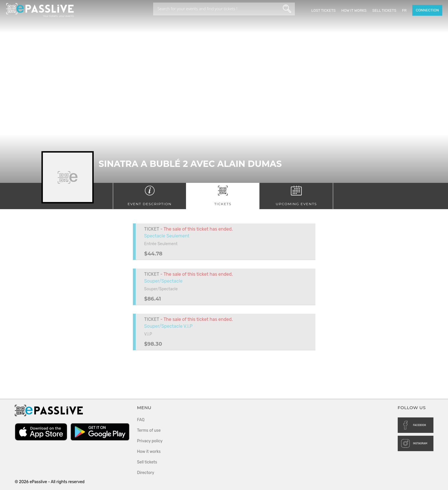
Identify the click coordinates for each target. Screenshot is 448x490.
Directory (146, 473)
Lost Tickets (323, 10)
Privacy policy (150, 441)
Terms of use (149, 430)
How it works (354, 10)
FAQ (141, 420)
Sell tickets (384, 10)
